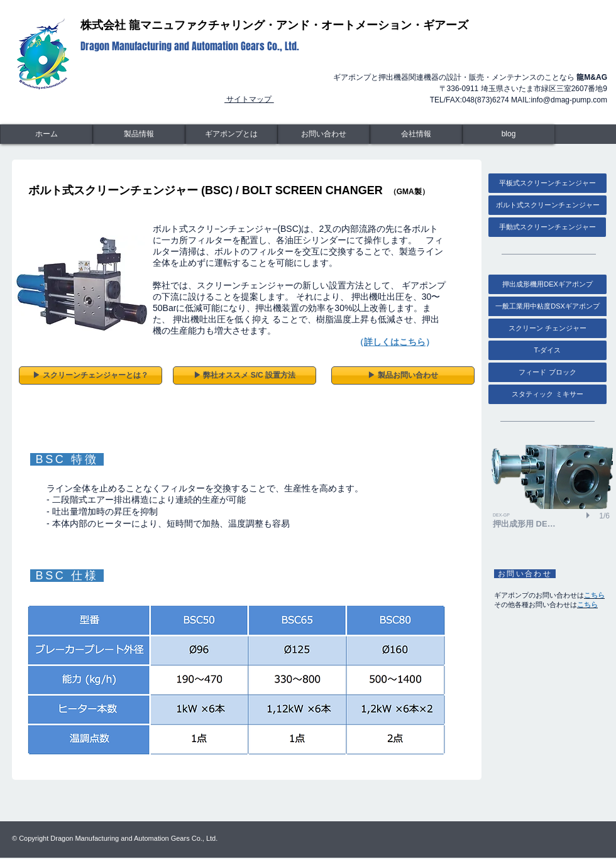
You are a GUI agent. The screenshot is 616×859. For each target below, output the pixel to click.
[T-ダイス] (547, 350)
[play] (590, 515)
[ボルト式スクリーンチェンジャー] (547, 205)
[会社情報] (416, 134)
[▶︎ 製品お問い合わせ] (403, 375)
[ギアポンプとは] (231, 134)
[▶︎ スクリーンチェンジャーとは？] (91, 375)
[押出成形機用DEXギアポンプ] (547, 284)
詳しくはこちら (395, 342)
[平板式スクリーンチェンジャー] (547, 183)
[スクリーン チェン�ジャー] (547, 328)
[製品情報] (139, 134)
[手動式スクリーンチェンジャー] (547, 227)
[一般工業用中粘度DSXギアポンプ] (547, 306)
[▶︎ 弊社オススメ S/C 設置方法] (245, 375)
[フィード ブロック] (547, 372)
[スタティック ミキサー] (547, 394)
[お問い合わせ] (324, 134)
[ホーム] (47, 134)
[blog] (509, 134)
